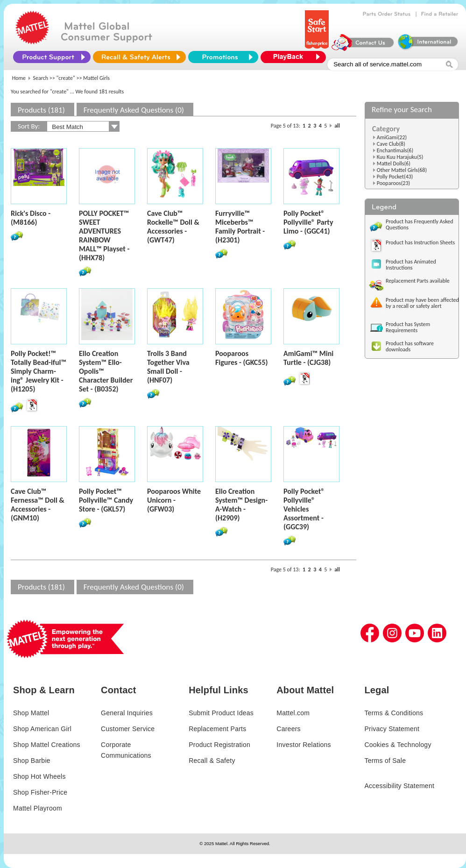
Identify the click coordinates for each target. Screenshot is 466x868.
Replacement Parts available (418, 281)
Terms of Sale (385, 761)
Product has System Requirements (408, 327)
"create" (66, 78)
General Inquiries (127, 713)
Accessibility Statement (399, 786)
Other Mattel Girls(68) (402, 170)
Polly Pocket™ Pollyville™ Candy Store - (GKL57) (106, 500)
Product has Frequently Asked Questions (420, 224)
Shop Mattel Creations (47, 745)
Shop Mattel (31, 713)
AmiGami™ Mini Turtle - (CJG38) (308, 358)
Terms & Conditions (394, 713)
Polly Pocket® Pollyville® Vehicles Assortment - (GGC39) (304, 509)
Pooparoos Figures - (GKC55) (242, 358)
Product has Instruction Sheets (420, 242)
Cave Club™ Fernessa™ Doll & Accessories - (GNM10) (38, 505)
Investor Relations (304, 745)
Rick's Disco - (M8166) (31, 218)
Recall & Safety (212, 761)
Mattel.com (293, 713)
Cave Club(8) (391, 144)
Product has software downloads (410, 346)
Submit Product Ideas (221, 713)
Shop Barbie (32, 761)
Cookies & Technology (398, 745)
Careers (289, 729)
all (337, 126)
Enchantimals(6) (395, 150)
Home (19, 78)
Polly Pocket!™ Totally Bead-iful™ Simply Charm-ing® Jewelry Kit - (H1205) (39, 371)
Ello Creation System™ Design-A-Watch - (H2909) (241, 505)
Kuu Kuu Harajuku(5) (400, 157)
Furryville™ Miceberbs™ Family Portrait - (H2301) (240, 227)
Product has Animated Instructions (411, 265)
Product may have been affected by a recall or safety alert (422, 303)
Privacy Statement (392, 729)
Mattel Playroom (38, 808)
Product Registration (219, 745)
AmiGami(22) (392, 137)
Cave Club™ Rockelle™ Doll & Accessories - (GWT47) (173, 227)
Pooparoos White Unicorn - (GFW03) (174, 500)
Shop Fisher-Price (40, 792)
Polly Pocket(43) (395, 177)
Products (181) (41, 110)
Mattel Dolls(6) (394, 164)
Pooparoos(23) (393, 183)
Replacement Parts (217, 729)
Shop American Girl (42, 729)
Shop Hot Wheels (39, 776)
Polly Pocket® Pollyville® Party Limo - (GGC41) (308, 222)
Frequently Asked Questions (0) (134, 110)
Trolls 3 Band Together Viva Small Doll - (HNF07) (168, 367)
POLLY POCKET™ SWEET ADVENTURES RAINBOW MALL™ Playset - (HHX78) (104, 235)
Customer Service (128, 729)
